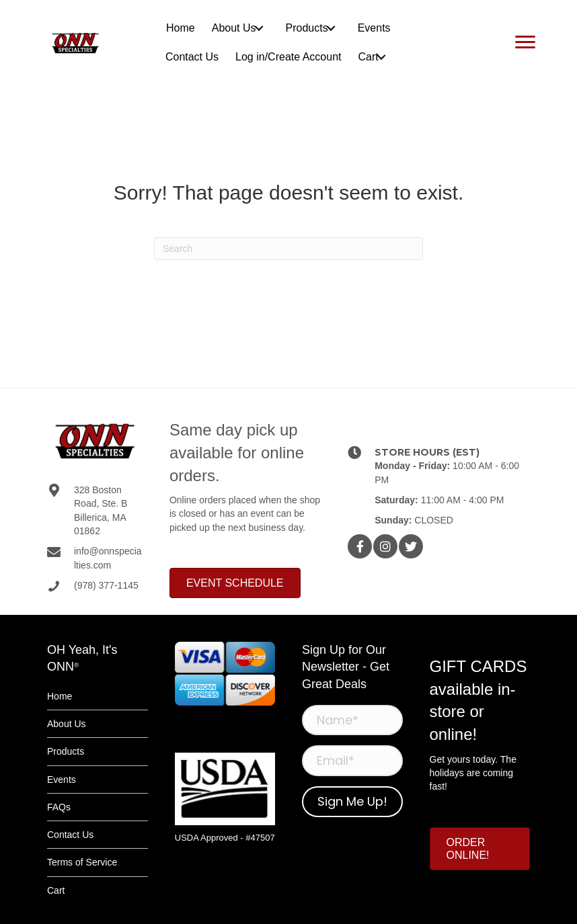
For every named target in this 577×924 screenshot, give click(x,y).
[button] (259, 28)
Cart (56, 890)
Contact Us (70, 835)
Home (60, 696)
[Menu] (525, 42)
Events (62, 780)
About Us (67, 724)
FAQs (59, 807)
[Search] (288, 249)
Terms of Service (82, 862)
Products (66, 751)
